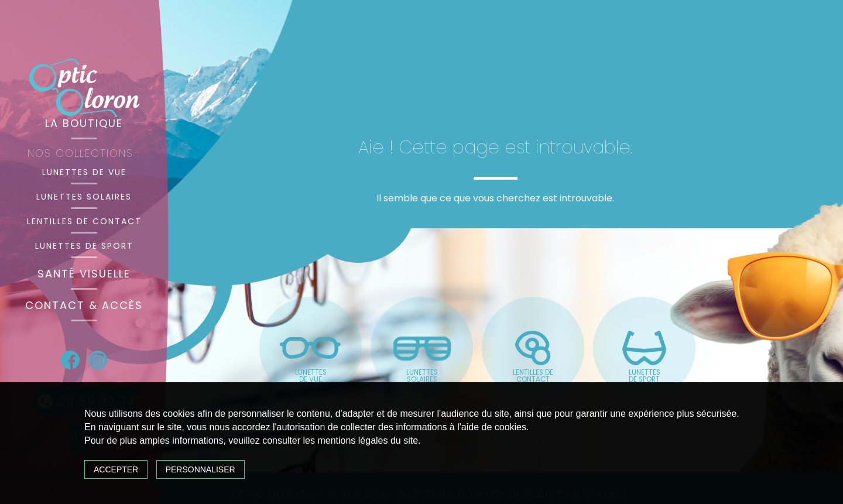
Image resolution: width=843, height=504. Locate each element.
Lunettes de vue (84, 172)
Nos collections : (84, 153)
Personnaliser (201, 469)
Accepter (116, 469)
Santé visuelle (84, 274)
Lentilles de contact (84, 221)
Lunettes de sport (84, 246)
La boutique (84, 123)
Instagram (98, 360)
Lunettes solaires (84, 197)
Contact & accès (84, 305)
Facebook (70, 360)
